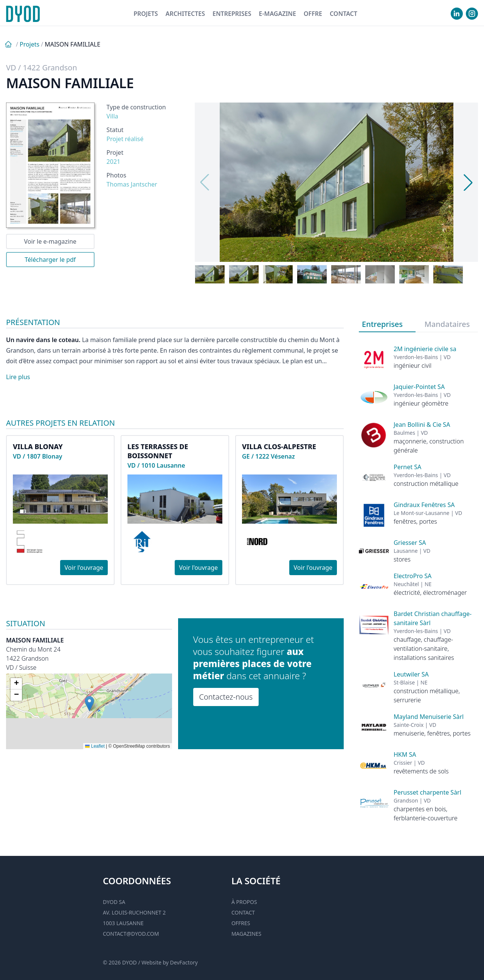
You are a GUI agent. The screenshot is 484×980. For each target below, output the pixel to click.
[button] (89, 704)
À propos (244, 902)
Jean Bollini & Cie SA (422, 425)
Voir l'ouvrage (84, 568)
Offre (313, 14)
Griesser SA (410, 543)
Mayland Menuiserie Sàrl (429, 717)
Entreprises (232, 14)
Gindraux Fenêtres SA (424, 505)
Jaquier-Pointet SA (419, 387)
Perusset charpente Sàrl (427, 792)
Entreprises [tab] (382, 324)
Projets (146, 14)
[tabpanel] (418, 577)
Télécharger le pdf (50, 260)
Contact (344, 14)
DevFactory (184, 962)
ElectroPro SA (413, 576)
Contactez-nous (226, 697)
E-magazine (277, 14)
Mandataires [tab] (447, 324)
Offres (241, 923)
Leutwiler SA (411, 674)
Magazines (246, 934)
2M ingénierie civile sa (425, 349)
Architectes (185, 14)
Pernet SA (407, 467)
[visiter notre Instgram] (472, 14)
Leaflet (95, 746)
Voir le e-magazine (50, 241)
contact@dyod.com (131, 934)
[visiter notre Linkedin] (457, 14)
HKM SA (405, 754)
